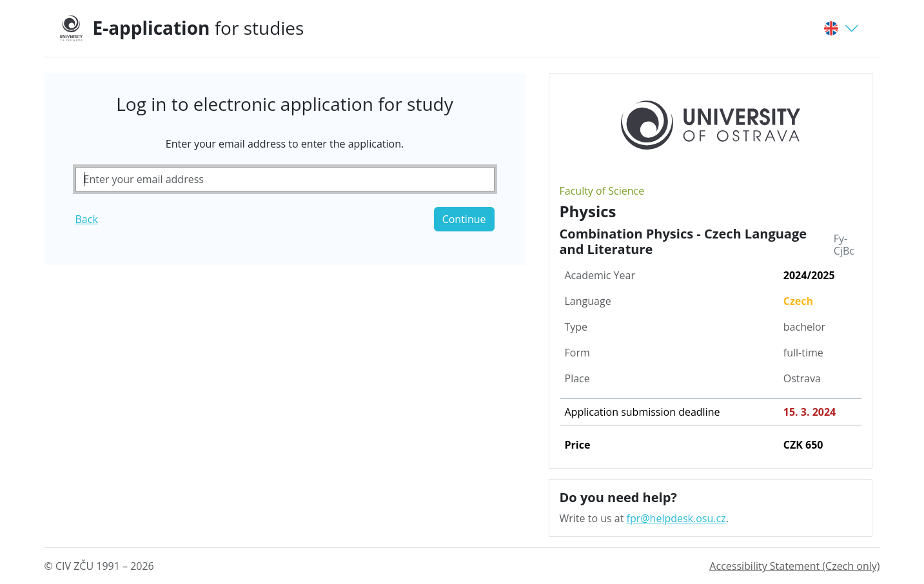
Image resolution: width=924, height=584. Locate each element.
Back (87, 219)
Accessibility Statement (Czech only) (794, 566)
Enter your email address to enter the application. (285, 144)
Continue (464, 219)
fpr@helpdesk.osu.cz (676, 518)
